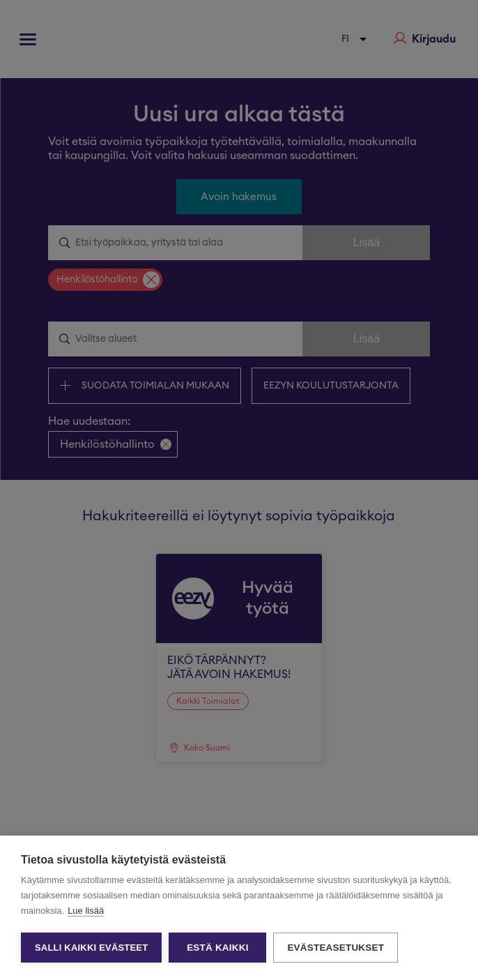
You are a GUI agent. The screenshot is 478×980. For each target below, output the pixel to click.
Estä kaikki (217, 948)
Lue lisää (86, 911)
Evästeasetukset (336, 948)
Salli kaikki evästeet (91, 948)
